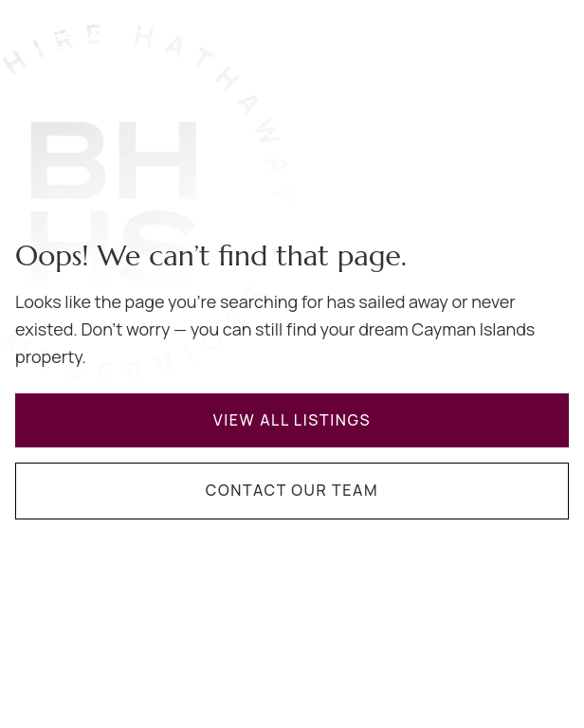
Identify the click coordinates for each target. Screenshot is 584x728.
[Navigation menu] (557, 31)
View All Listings (292, 420)
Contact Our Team (292, 490)
